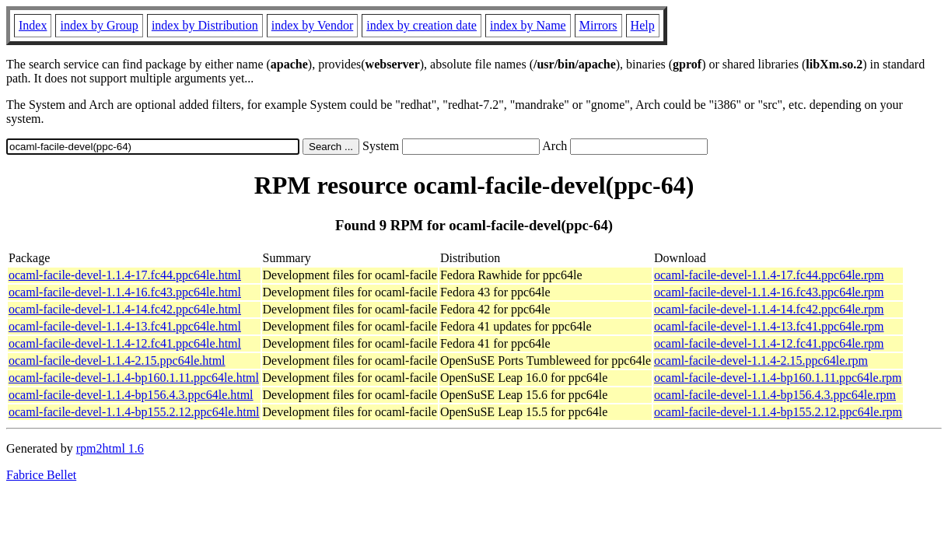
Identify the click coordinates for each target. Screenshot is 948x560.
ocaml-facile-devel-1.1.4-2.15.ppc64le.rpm (761, 360)
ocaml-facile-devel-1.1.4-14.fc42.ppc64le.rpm (769, 309)
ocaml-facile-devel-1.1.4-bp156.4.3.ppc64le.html (131, 395)
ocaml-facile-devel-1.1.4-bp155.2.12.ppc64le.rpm (778, 412)
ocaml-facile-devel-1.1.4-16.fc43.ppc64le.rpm (769, 292)
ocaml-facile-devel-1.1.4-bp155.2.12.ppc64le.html (134, 412)
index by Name (528, 25)
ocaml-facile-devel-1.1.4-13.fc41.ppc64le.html (125, 326)
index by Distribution (205, 25)
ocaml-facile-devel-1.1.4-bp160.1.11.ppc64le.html (134, 378)
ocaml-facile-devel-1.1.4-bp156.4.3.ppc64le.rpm (775, 395)
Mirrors (598, 25)
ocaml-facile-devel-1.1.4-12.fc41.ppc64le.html (125, 343)
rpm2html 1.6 (110, 448)
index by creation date (422, 25)
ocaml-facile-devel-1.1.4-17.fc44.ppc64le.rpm (769, 275)
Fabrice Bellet (41, 475)
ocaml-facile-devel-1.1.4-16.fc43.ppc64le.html (125, 292)
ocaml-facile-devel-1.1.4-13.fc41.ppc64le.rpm (769, 326)
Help (643, 25)
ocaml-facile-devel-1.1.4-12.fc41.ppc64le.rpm (769, 343)
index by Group (99, 25)
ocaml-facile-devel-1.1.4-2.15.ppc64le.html (117, 360)
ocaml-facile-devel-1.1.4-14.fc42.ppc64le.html (125, 309)
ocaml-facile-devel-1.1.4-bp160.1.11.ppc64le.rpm (778, 378)
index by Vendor (312, 25)
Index (33, 25)
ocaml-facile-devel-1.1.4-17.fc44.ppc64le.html (125, 275)
